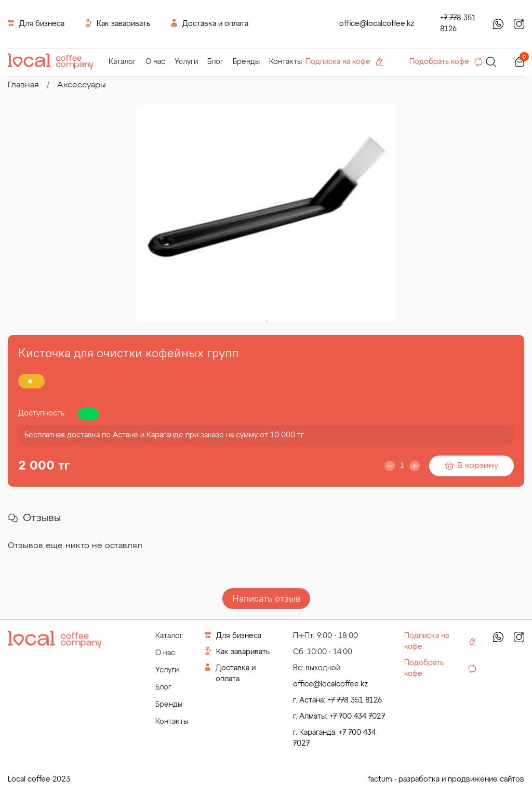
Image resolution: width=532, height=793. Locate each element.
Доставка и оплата (210, 23)
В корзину (471, 466)
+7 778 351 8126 (458, 24)
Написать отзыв (266, 598)
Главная (23, 85)
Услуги (186, 62)
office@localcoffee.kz (377, 24)
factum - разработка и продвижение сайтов (446, 779)
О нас (155, 62)
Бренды (246, 62)
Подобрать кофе (446, 62)
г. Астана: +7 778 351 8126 (337, 700)
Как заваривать (118, 23)
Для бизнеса (36, 23)
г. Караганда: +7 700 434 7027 (334, 738)
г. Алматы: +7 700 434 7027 (339, 717)
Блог (215, 62)
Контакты (285, 62)
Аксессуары (82, 85)
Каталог (122, 62)
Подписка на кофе (344, 62)
